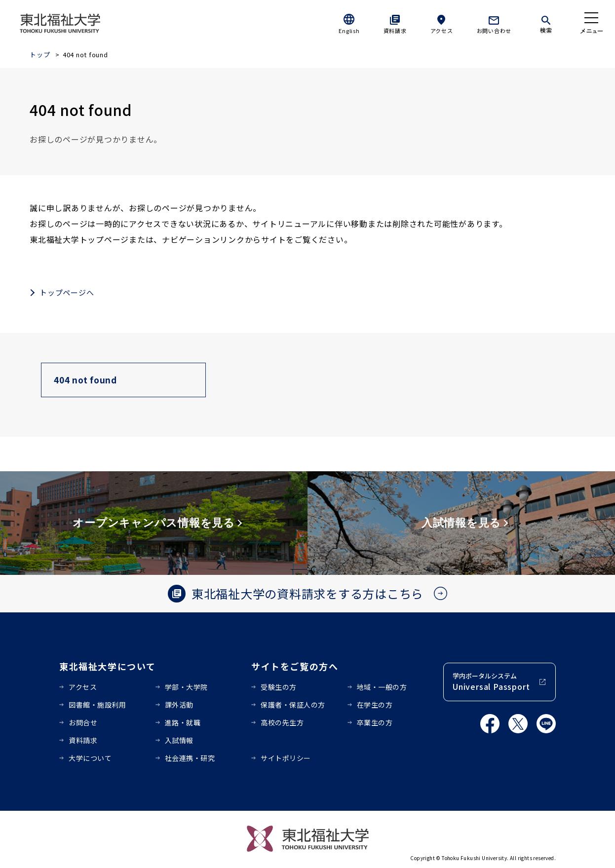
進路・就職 (183, 722)
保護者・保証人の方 (293, 705)
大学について (90, 758)
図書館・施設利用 (97, 705)
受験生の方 (279, 687)
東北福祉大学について (107, 666)
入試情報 (179, 740)
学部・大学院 (186, 687)
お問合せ (83, 722)
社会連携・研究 (190, 758)
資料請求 (395, 31)
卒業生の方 (375, 722)
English (349, 31)
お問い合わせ (494, 31)
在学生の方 (375, 705)
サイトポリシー (286, 758)
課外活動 (179, 705)
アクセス (442, 31)
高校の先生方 (282, 722)
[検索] (546, 23)
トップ (40, 55)
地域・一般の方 (382, 687)
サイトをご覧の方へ (295, 666)
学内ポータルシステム (491, 682)
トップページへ (67, 292)
